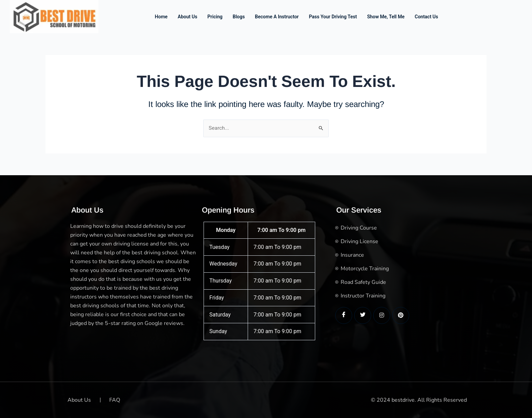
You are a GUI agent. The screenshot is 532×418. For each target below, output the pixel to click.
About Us (188, 17)
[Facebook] (344, 315)
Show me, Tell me (386, 17)
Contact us (426, 17)
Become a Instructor (277, 17)
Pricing (215, 17)
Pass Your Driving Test (333, 17)
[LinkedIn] (382, 315)
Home (161, 17)
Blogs (239, 17)
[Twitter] (363, 315)
